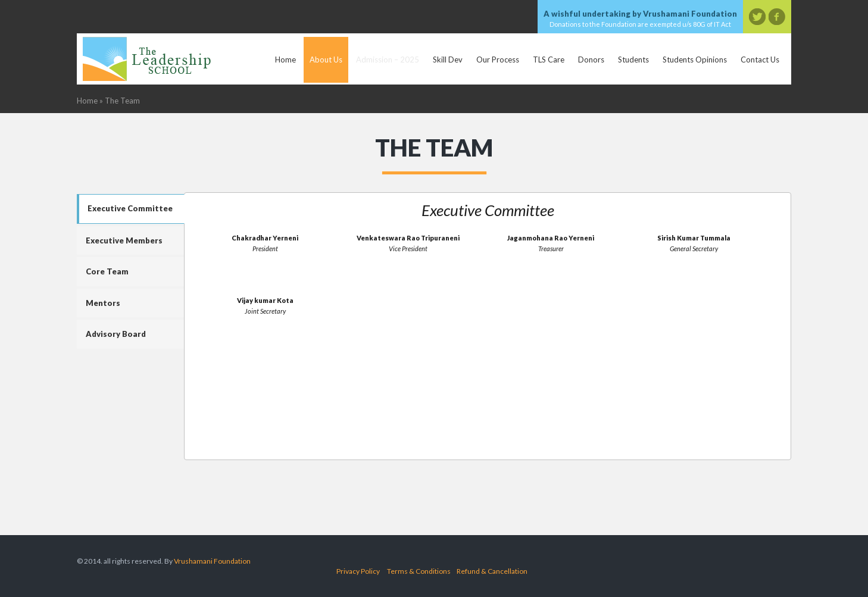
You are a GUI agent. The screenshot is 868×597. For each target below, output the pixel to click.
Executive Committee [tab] (130, 208)
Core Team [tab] (107, 271)
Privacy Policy (358, 571)
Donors (591, 60)
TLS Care (549, 60)
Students (633, 60)
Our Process (498, 60)
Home (285, 60)
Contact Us (760, 60)
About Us (326, 60)
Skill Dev (448, 60)
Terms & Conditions (419, 571)
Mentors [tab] (103, 303)
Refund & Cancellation (492, 571)
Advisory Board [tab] (116, 334)
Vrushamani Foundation (212, 561)
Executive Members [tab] (124, 240)
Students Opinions (695, 60)
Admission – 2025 (388, 60)
